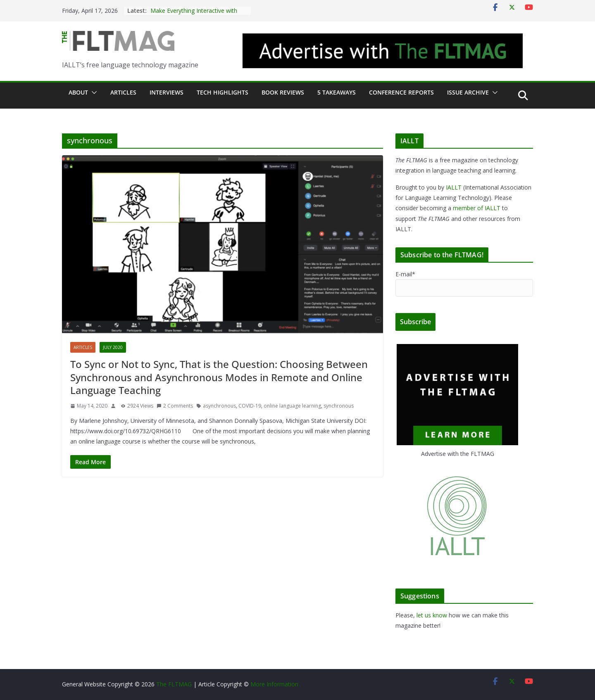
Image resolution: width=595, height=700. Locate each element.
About (78, 92)
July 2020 (113, 347)
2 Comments (175, 406)
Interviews (167, 92)
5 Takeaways (337, 92)
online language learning (292, 406)
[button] (93, 93)
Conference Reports (401, 92)
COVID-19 (250, 406)
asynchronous (219, 406)
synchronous (339, 406)
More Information (274, 684)
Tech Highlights (223, 92)
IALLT (454, 187)
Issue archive (468, 92)
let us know (432, 615)
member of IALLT (477, 208)
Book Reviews (283, 92)
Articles (123, 92)
